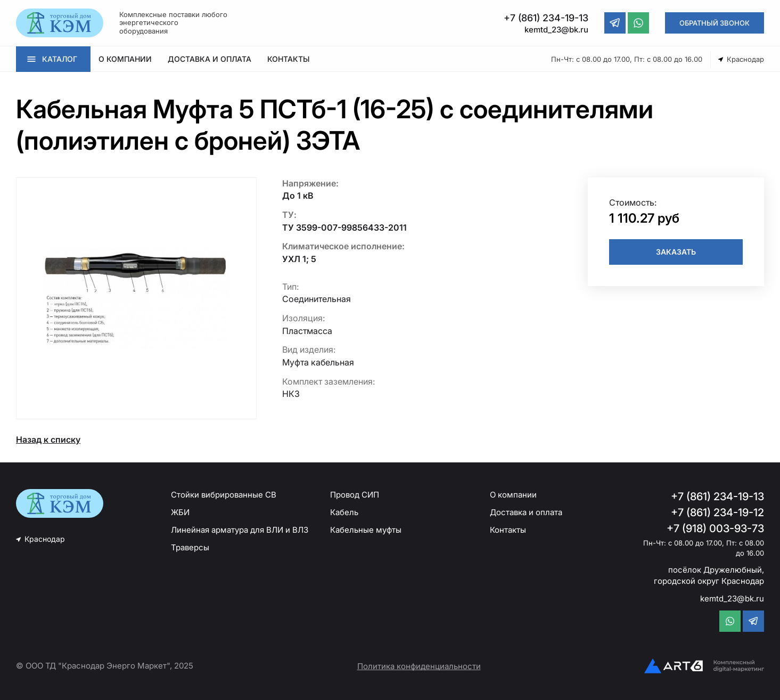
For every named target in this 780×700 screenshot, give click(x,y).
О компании (513, 495)
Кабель (344, 512)
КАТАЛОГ (60, 59)
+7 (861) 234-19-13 (717, 496)
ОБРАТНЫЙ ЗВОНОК (715, 23)
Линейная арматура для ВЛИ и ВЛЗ (240, 530)
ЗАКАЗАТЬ (676, 252)
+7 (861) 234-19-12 (717, 512)
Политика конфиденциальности (419, 666)
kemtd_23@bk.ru (732, 599)
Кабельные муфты (366, 530)
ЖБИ (180, 512)
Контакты (508, 530)
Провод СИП (355, 495)
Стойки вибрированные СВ (224, 495)
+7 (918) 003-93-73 (715, 528)
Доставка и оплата (526, 512)
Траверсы (190, 547)
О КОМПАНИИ (125, 59)
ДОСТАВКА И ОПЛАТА (210, 59)
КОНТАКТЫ (289, 59)
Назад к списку (48, 439)
